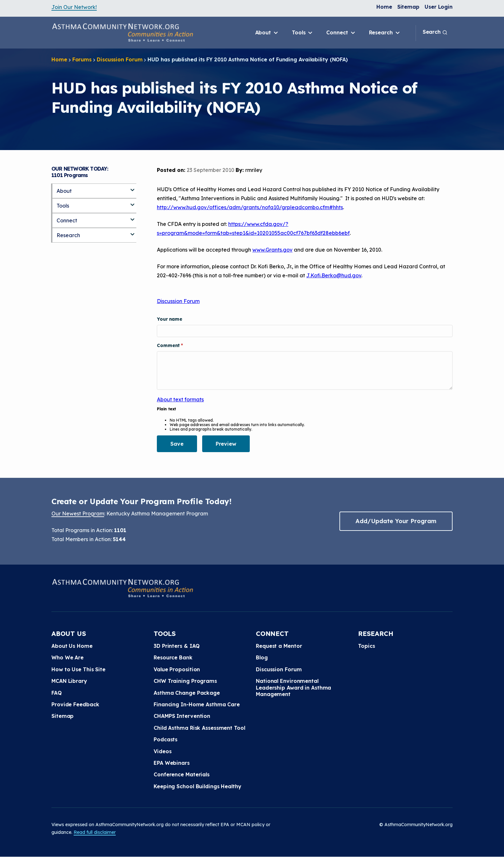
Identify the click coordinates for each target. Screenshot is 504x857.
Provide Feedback (75, 704)
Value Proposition (177, 669)
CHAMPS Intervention (182, 716)
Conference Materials (182, 774)
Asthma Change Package (187, 693)
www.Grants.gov (272, 250)
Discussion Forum (120, 59)
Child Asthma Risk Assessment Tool (199, 728)
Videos (162, 751)
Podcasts (166, 739)
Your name (170, 319)
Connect (341, 33)
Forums (82, 59)
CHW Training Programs (185, 681)
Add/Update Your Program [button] (396, 521)
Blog (262, 657)
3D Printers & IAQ (177, 646)
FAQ (57, 693)
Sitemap (408, 7)
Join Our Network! (74, 7)
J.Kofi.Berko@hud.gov (334, 275)
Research (385, 33)
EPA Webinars (172, 763)
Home (384, 7)
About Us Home (72, 646)
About (267, 33)
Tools (303, 33)
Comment (169, 345)
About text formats (180, 399)
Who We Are (67, 657)
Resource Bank (173, 657)
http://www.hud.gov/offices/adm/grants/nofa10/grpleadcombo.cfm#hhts (250, 207)
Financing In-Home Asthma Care (197, 704)
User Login (439, 7)
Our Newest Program (78, 513)
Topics (366, 646)
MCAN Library (69, 681)
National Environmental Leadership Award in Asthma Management (293, 687)
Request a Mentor (279, 646)
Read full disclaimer (95, 832)
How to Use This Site (78, 669)
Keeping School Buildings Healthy (198, 786)
